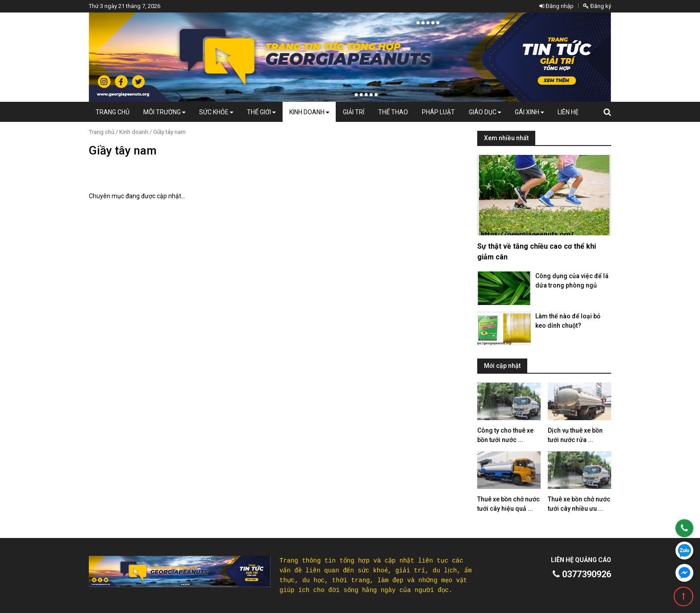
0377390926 (582, 574)
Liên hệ (568, 112)
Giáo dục (485, 112)
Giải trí (354, 112)
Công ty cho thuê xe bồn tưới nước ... (505, 435)
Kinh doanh (309, 112)
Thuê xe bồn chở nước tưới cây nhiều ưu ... (579, 504)
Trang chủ (112, 112)
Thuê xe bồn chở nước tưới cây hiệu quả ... (508, 504)
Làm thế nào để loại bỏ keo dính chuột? (568, 321)
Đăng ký (597, 6)
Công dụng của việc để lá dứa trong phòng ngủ (572, 281)
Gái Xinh (529, 112)
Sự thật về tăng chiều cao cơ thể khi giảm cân (537, 252)
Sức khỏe (216, 112)
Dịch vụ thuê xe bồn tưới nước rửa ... (575, 435)
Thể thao (393, 112)
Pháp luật (438, 112)
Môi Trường (164, 112)
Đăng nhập (556, 6)
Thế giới (261, 112)
